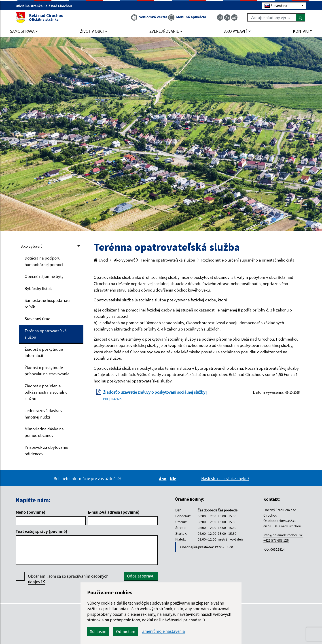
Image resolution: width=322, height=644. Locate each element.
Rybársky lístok (38, 288)
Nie (174, 479)
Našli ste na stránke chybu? (225, 479)
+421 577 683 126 (276, 540)
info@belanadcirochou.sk (283, 535)
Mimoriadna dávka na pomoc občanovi (44, 432)
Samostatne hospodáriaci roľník (48, 304)
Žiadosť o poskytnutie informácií (44, 352)
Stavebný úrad (38, 319)
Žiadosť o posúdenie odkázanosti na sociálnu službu (46, 392)
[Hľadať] (301, 17)
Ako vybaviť (32, 246)
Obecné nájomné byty (44, 276)
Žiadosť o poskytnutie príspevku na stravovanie (47, 371)
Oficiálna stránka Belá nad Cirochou (46, 6)
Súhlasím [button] (98, 631)
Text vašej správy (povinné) (41, 531)
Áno (163, 479)
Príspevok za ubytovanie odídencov (46, 450)
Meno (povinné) (31, 512)
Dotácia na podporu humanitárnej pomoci (44, 261)
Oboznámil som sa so (68, 579)
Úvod (101, 260)
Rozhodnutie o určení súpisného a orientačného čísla (248, 260)
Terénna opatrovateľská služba (46, 334)
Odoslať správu (141, 576)
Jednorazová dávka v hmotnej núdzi (43, 414)
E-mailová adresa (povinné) (114, 512)
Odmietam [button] (126, 631)
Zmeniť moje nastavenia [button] (164, 631)
